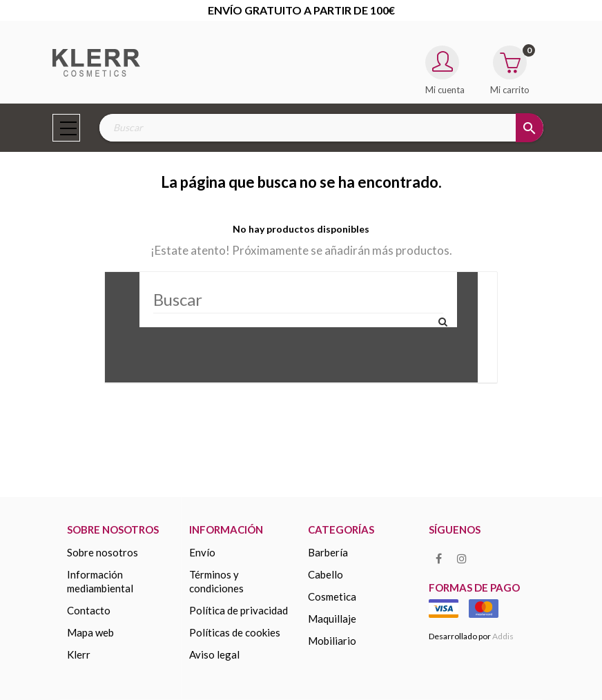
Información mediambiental (100, 581)
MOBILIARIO (332, 641)
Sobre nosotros (103, 552)
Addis (503, 636)
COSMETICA (332, 596)
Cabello (326, 574)
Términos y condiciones (216, 581)
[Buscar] (298, 300)
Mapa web (90, 632)
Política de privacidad (239, 610)
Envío (202, 552)
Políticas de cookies (235, 632)
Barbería (328, 552)
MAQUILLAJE (332, 619)
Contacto (89, 610)
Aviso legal (214, 654)
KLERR (79, 654)
